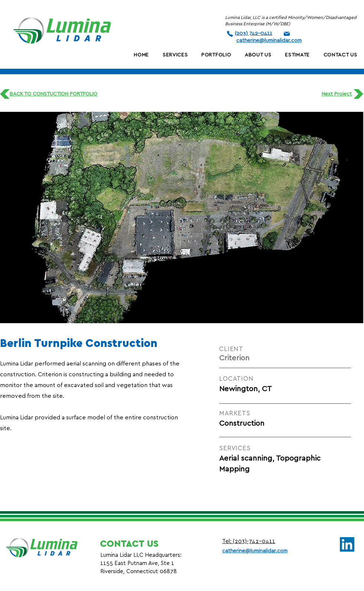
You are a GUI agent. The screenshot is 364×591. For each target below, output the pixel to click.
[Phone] (230, 34)
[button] (258, 55)
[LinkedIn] (347, 544)
